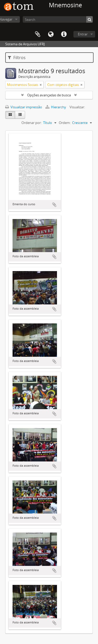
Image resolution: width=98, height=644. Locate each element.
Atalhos (64, 34)
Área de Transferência (38, 34)
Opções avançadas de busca (49, 95)
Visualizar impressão (24, 107)
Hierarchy (56, 107)
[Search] (58, 19)
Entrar (83, 34)
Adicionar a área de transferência (54, 205)
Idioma (51, 34)
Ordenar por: (31, 123)
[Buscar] (90, 19)
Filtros (17, 58)
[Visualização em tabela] (20, 115)
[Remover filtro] (41, 85)
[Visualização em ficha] (10, 115)
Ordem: (65, 123)
